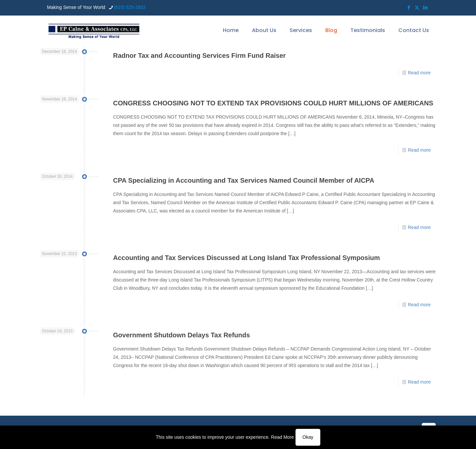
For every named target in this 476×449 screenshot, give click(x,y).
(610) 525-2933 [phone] (130, 7)
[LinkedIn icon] (425, 7)
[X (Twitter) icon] (417, 7)
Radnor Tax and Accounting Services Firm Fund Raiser (199, 56)
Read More (282, 437)
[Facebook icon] (409, 7)
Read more (419, 73)
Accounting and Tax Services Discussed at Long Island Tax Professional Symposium (246, 258)
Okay (308, 437)
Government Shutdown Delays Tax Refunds (181, 335)
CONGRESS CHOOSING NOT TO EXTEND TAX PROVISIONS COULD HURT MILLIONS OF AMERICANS (273, 103)
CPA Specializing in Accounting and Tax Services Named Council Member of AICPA (244, 180)
